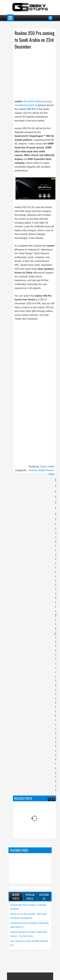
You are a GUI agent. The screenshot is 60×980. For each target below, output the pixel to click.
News (51, 474)
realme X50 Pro (27, 109)
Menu (10, 18)
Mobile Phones (46, 470)
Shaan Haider (47, 467)
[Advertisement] (36, 73)
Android (33, 470)
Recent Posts (16, 897)
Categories (44, 897)
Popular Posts (30, 897)
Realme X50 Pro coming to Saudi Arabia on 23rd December (35, 40)
